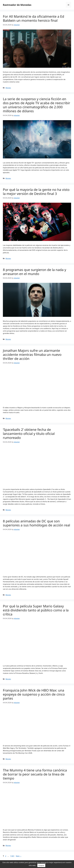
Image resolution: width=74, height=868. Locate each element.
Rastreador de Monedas (17, 5)
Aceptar (41, 865)
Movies (8, 88)
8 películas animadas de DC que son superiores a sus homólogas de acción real (36, 523)
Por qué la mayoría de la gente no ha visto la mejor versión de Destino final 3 (36, 192)
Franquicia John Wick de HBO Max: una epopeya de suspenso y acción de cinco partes (34, 694)
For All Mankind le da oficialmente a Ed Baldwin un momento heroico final (34, 18)
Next (19, 856)
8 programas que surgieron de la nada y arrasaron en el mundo (35, 272)
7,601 (12, 856)
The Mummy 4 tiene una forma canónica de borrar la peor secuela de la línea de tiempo (35, 774)
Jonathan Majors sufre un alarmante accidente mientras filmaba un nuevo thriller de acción (32, 355)
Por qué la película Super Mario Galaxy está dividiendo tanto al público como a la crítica (36, 610)
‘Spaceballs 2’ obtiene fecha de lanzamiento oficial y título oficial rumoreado (29, 434)
